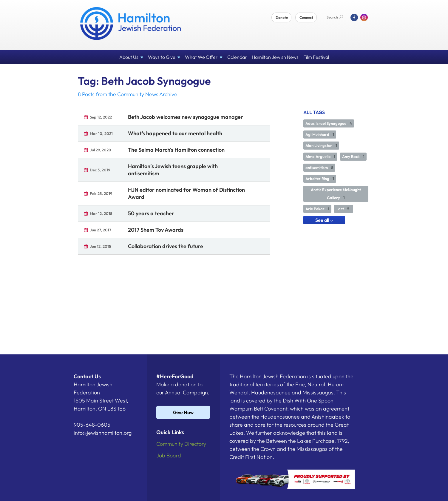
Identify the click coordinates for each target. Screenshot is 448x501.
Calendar (237, 57)
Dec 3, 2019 (100, 170)
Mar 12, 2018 (101, 213)
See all (324, 220)
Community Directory (181, 444)
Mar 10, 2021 (101, 133)
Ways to (164, 57)
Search (335, 17)
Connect (306, 17)
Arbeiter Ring (320, 179)
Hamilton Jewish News (275, 57)
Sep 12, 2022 (101, 117)
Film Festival (316, 57)
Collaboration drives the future (166, 246)
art (344, 209)
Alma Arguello (320, 156)
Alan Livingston (321, 145)
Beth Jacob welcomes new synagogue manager (186, 117)
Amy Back (353, 156)
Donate (282, 17)
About (131, 57)
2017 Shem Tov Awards (156, 230)
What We (204, 57)
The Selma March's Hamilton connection (176, 150)
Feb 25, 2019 (101, 193)
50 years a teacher (151, 213)
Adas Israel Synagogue (329, 123)
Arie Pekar (317, 209)
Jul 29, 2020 (101, 150)
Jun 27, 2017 (101, 230)
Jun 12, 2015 (100, 246)
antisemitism (319, 167)
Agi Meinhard (320, 134)
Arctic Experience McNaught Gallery (336, 194)
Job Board (169, 455)
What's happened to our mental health (175, 133)
